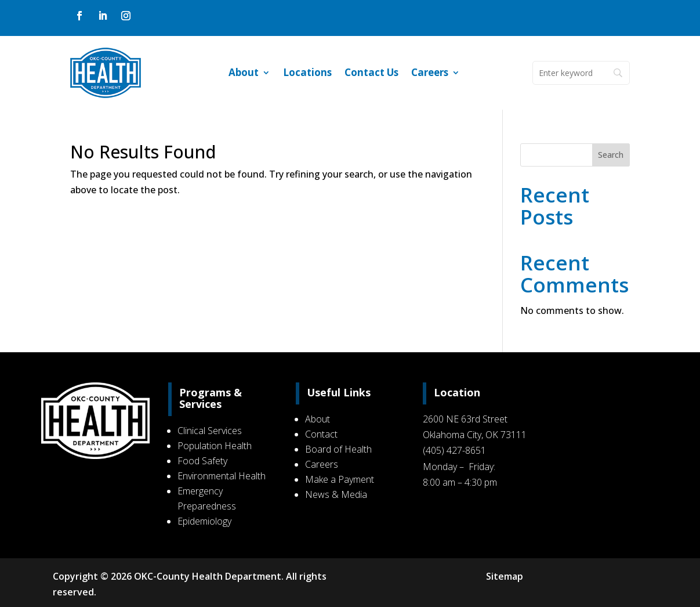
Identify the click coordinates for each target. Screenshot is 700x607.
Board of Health (339, 449)
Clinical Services (213, 431)
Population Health (217, 446)
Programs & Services (213, 398)
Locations (307, 74)
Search (611, 155)
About (244, 74)
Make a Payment (340, 479)
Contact (322, 434)
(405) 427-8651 (453, 450)
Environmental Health (224, 476)
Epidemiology (207, 521)
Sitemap (503, 576)
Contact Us (371, 74)
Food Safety (205, 461)
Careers (430, 74)
